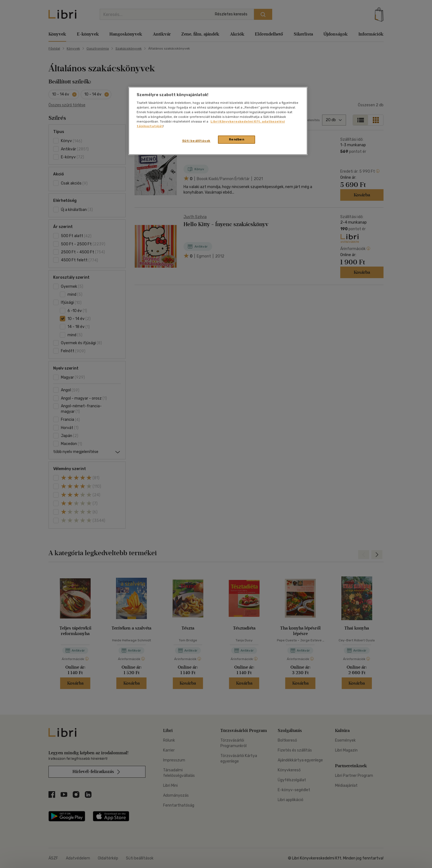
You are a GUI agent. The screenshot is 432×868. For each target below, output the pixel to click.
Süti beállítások (196, 141)
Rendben (237, 139)
